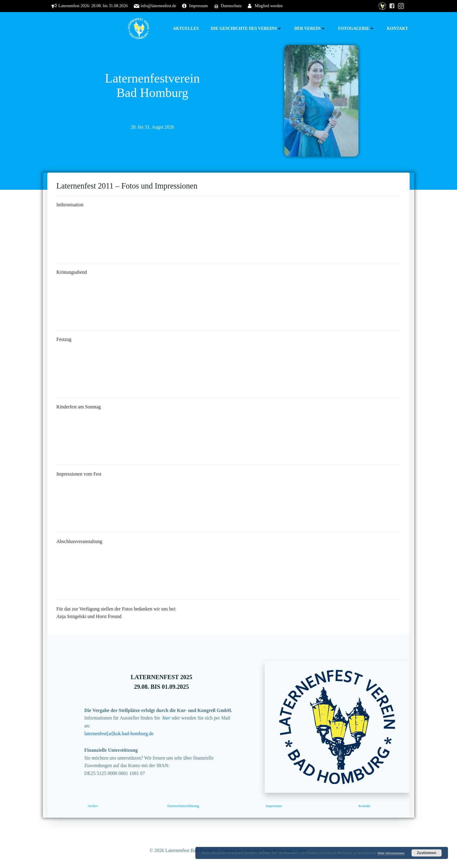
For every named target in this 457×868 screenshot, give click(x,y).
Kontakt (397, 28)
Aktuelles (186, 28)
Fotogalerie (356, 28)
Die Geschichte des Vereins (246, 28)
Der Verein (310, 28)
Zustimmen (427, 853)
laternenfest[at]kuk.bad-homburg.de (119, 734)
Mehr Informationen (391, 853)
